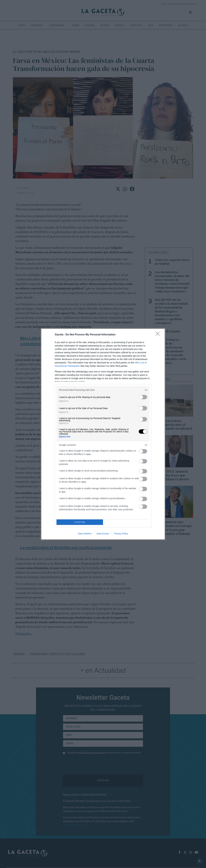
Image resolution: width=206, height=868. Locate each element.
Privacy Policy (121, 534)
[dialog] (103, 434)
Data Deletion (85, 534)
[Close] (159, 335)
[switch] (143, 397)
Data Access (103, 534)
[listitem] (103, 390)
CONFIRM (80, 522)
